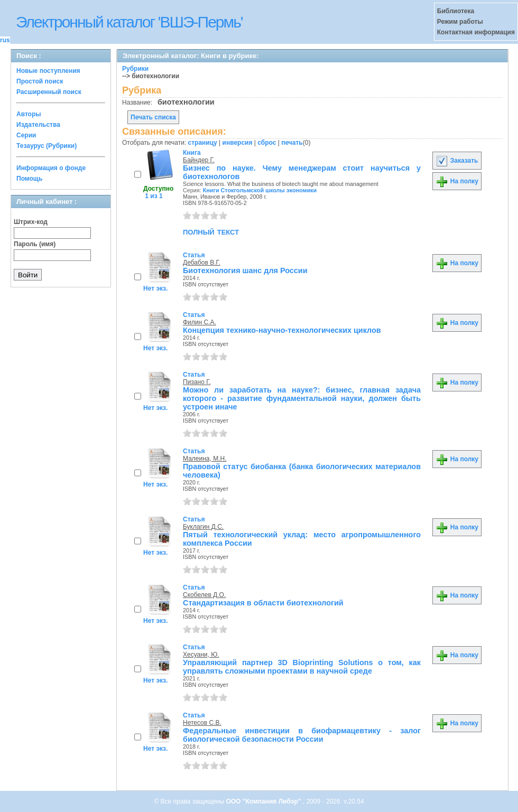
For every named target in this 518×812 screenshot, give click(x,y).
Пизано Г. (197, 382)
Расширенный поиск (49, 92)
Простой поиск (40, 81)
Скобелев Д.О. (204, 595)
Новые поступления (48, 71)
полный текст (211, 231)
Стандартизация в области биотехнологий (263, 603)
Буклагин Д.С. (203, 527)
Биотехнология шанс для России (245, 270)
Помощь (29, 179)
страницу (203, 143)
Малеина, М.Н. (205, 459)
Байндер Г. (199, 160)
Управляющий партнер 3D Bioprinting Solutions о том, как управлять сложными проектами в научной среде (302, 667)
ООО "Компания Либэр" (264, 801)
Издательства (38, 125)
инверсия (238, 143)
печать (292, 143)
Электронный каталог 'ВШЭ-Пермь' (129, 22)
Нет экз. (155, 288)
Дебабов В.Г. (202, 263)
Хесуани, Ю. (201, 655)
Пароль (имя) (35, 244)
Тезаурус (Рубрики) (47, 146)
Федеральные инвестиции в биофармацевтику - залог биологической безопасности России (302, 735)
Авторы (29, 114)
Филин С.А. (200, 322)
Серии (26, 135)
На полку (457, 181)
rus (5, 40)
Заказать (457, 161)
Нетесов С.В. (202, 723)
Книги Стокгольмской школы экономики (260, 190)
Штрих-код (31, 222)
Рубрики (135, 69)
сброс (267, 143)
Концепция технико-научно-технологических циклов (282, 330)
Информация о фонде (51, 168)
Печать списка (153, 117)
